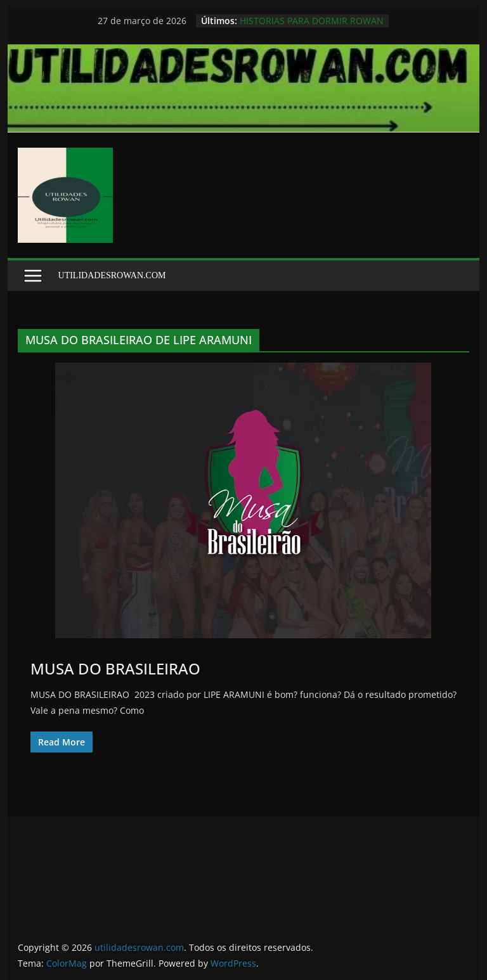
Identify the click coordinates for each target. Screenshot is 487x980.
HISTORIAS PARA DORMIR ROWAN (312, 21)
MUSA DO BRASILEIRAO (115, 668)
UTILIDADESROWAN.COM (112, 275)
